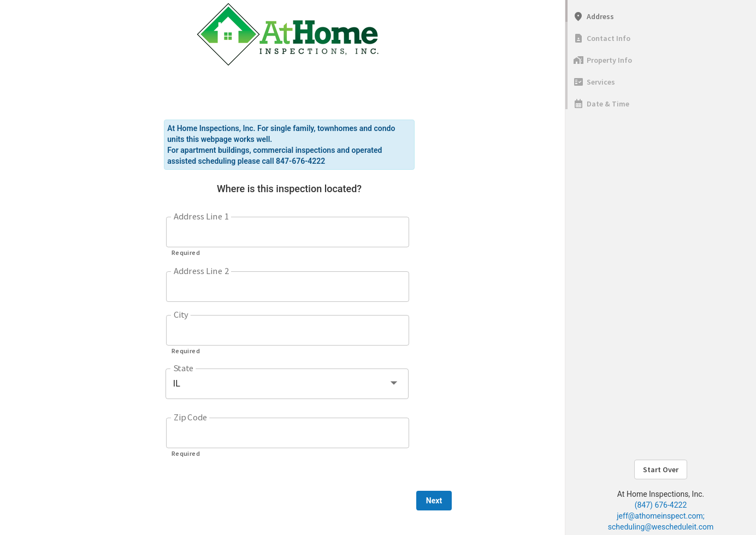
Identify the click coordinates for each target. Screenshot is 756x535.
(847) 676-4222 (661, 505)
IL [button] (177, 384)
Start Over (661, 469)
